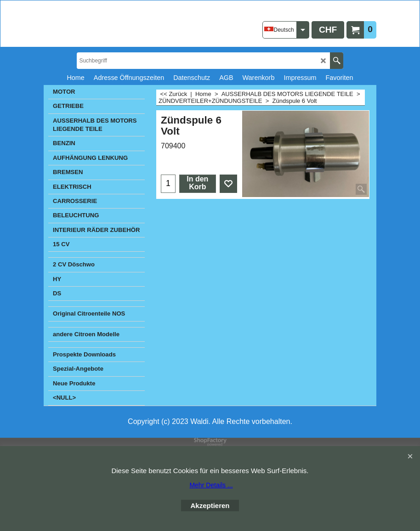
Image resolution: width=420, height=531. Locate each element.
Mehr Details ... (211, 485)
